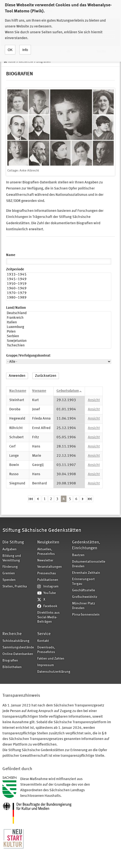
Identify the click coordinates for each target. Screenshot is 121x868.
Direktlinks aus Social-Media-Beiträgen (48, 617)
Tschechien (59, 346)
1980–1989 (59, 298)
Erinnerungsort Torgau (83, 582)
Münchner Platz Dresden (84, 606)
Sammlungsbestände (18, 648)
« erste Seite (31, 499)
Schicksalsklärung (16, 641)
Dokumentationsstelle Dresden (88, 564)
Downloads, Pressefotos (46, 650)
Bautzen (78, 555)
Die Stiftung (13, 542)
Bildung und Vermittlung (12, 558)
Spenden (9, 580)
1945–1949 (59, 280)
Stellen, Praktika (15, 587)
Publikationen (48, 580)
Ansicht (94, 400)
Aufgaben (9, 549)
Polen (59, 332)
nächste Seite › (83, 499)
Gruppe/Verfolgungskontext (28, 356)
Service (44, 634)
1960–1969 (59, 289)
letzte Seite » (90, 499)
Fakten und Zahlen (51, 659)
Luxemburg (59, 328)
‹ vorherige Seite (38, 499)
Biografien (43, 62)
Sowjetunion (59, 341)
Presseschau (47, 573)
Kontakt (43, 641)
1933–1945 (59, 275)
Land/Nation (16, 308)
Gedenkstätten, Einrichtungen (86, 545)
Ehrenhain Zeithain (86, 573)
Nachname (18, 391)
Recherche (26, 62)
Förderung (10, 567)
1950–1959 (59, 284)
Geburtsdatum (69, 391)
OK (10, 46)
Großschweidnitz (85, 597)
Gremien (9, 573)
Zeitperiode (15, 270)
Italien (59, 323)
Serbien (59, 337)
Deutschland (59, 314)
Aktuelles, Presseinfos (46, 552)
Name (11, 255)
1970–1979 (59, 294)
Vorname (39, 391)
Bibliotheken (12, 667)
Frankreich (59, 318)
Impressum (46, 665)
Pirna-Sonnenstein (86, 615)
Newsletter (45, 561)
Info (25, 46)
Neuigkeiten (48, 542)
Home (12, 62)
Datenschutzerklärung (53, 672)
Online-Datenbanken (18, 654)
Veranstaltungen (50, 567)
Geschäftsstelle (84, 590)
